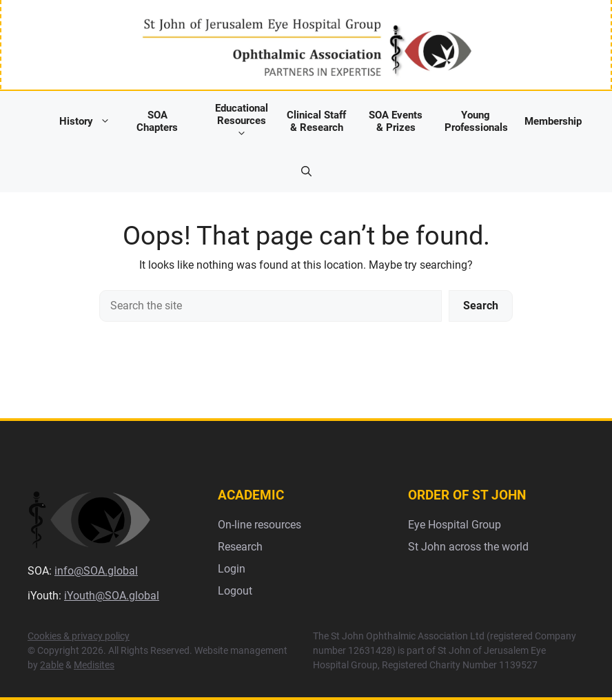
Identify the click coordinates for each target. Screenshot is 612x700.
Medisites (94, 665)
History (88, 121)
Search (481, 306)
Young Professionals (476, 121)
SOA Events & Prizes (396, 121)
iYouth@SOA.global (112, 596)
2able (52, 665)
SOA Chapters (157, 121)
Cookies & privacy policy (79, 636)
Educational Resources (242, 121)
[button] (306, 172)
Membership (553, 121)
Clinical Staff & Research (316, 121)
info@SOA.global (96, 571)
